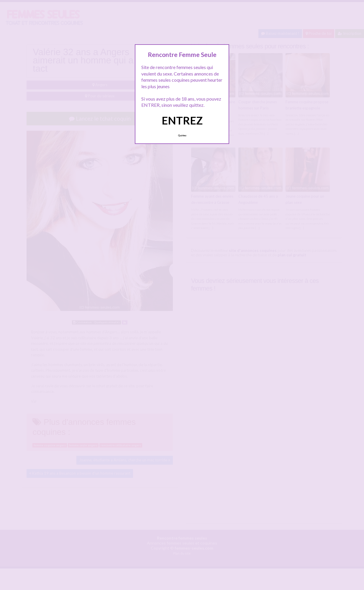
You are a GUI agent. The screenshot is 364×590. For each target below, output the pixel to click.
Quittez (182, 135)
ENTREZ (182, 120)
